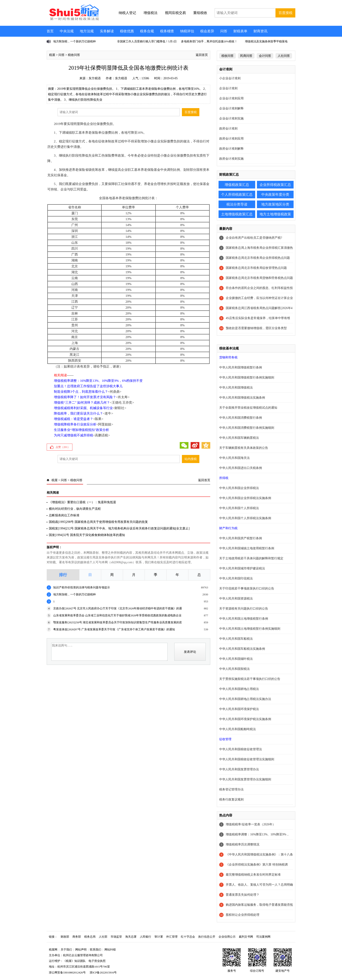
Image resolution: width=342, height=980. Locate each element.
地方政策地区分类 (275, 204)
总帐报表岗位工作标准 (64, 515)
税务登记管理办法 (231, 789)
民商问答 (246, 56)
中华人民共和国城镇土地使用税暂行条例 (247, 548)
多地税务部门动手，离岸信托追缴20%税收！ (209, 41)
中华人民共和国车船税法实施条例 (242, 649)
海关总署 (131, 937)
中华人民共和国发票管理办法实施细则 (245, 779)
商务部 (77, 937)
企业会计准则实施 (231, 118)
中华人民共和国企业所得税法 (239, 488)
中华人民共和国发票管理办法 (239, 769)
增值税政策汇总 (237, 185)
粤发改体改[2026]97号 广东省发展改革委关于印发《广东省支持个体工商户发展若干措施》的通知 (114, 629)
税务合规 (147, 31)
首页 (50, 31)
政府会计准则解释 (231, 149)
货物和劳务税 (228, 357)
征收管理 (225, 739)
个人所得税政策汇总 (237, 194)
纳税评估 (187, 31)
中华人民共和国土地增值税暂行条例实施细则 (250, 629)
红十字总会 (188, 937)
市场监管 (116, 937)
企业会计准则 (228, 88)
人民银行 (145, 937)
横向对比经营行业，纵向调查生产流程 (75, 509)
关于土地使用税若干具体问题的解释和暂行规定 (251, 558)
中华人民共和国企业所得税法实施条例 (245, 498)
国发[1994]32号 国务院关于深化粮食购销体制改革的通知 (87, 535)
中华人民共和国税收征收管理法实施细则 (247, 759)
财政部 (65, 937)
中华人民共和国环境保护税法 (239, 709)
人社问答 (284, 56)
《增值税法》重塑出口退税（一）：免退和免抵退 (82, 502)
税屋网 (53, 950)
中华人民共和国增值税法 (236, 388)
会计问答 (265, 56)
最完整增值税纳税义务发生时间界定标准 (253, 875)
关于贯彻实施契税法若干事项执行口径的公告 (250, 679)
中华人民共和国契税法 (234, 669)
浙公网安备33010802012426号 (67, 972)
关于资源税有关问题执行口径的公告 (244, 609)
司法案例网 (263, 937)
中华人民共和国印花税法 (236, 578)
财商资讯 (260, 31)
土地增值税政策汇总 (237, 214)
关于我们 (66, 950)
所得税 (224, 478)
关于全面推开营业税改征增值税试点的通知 (248, 408)
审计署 (159, 937)
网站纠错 (110, 950)
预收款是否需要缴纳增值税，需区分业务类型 (256, 328)
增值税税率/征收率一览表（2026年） (251, 824)
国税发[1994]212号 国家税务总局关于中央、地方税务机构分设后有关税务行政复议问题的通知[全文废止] (119, 528)
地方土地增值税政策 (275, 214)
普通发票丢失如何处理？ (243, 895)
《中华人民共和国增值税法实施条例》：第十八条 (259, 855)
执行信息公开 (207, 937)
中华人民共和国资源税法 (236, 599)
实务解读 (107, 31)
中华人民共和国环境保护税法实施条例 (245, 719)
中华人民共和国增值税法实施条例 (242, 398)
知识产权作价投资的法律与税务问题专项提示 (82, 587)
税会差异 (207, 31)
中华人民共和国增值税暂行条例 (241, 367)
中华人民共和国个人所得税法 (239, 508)
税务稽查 (167, 31)
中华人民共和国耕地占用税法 (239, 689)
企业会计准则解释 (231, 108)
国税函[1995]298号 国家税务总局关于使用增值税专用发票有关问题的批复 (99, 522)
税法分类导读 (237, 204)
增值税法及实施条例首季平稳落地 (266, 41)
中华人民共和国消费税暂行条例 (241, 418)
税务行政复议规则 (231, 799)
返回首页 (202, 55)
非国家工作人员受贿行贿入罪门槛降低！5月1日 (147, 41)
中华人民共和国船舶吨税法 (238, 729)
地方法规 (87, 31)
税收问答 (74, 55)
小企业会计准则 (230, 78)
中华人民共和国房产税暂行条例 (241, 538)
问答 (224, 31)
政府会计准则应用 (231, 139)
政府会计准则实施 (231, 159)
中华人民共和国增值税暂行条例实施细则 (247, 378)
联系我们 (96, 950)
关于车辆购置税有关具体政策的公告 (244, 448)
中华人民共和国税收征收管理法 (241, 749)
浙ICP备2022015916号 (103, 972)
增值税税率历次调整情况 (243, 844)
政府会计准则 (228, 129)
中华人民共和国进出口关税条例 (241, 468)
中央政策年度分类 (275, 194)
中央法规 (67, 31)
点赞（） (63, 447)
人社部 (103, 937)
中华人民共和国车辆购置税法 (239, 438)
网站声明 (81, 950)
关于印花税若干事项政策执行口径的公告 (247, 589)
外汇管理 (172, 937)
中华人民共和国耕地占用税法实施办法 (245, 699)
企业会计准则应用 (231, 98)
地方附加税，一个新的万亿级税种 (74, 41)
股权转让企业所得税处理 (243, 915)
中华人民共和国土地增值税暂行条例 (244, 619)
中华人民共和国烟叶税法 (236, 659)
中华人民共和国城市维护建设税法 (242, 568)
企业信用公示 (227, 937)
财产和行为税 (228, 528)
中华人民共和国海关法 (234, 458)
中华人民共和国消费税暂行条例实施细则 (247, 428)
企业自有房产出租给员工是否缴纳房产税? (254, 238)
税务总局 (90, 937)
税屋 (52, 55)
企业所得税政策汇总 (275, 185)
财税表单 (240, 31)
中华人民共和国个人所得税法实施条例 (245, 518)
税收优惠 (127, 31)
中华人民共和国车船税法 (236, 639)
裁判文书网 (246, 937)
